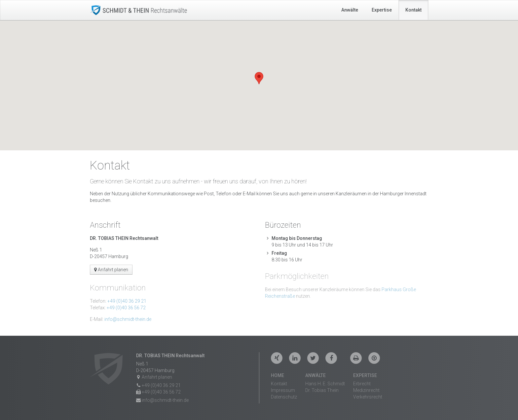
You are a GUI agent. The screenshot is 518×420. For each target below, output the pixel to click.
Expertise (382, 10)
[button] (259, 78)
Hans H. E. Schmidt (325, 384)
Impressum (283, 390)
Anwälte (350, 10)
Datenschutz (284, 397)
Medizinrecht (366, 390)
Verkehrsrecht (368, 397)
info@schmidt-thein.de (128, 319)
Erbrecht (362, 384)
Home (277, 375)
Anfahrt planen (111, 270)
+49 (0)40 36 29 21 (127, 301)
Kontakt (413, 10)
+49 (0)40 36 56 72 (126, 308)
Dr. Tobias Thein (322, 390)
